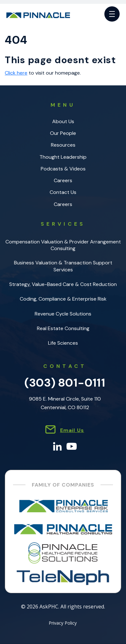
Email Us (72, 430)
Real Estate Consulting (63, 328)
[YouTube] (72, 446)
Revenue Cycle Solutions (63, 314)
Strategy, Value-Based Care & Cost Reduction (63, 284)
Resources (63, 145)
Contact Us (63, 192)
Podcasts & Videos (63, 169)
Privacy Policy (63, 623)
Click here (16, 73)
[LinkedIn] (57, 446)
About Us (63, 121)
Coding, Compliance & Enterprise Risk (63, 299)
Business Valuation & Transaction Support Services (63, 266)
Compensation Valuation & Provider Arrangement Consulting (63, 245)
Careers (63, 180)
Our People (63, 133)
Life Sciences (63, 343)
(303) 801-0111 (65, 383)
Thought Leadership (63, 157)
